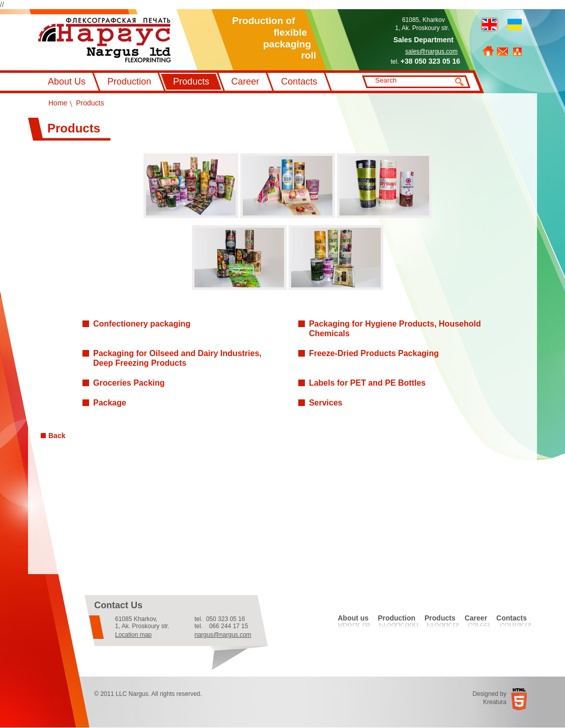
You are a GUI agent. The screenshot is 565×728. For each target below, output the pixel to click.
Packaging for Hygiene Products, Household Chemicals (395, 329)
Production (129, 82)
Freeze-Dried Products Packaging (374, 353)
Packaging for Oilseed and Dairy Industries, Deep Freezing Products (177, 358)
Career (245, 82)
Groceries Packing (129, 383)
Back (57, 436)
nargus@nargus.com (223, 635)
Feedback (502, 52)
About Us (67, 82)
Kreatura (495, 702)
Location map (133, 635)
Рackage (110, 403)
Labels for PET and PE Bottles (367, 383)
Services (326, 403)
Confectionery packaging (142, 324)
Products (191, 82)
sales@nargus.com (431, 51)
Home (488, 51)
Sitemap (517, 52)
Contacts (299, 82)
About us (353, 618)
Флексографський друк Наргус (105, 40)
